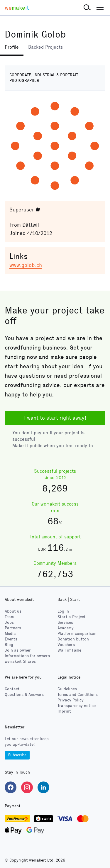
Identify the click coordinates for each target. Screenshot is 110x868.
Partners (13, 628)
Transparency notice (77, 706)
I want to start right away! (55, 418)
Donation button (73, 639)
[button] (87, 8)
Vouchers (66, 645)
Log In (63, 611)
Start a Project (72, 617)
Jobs (9, 622)
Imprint (64, 711)
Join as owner (18, 650)
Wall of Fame (69, 650)
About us (13, 611)
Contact (12, 689)
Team (9, 617)
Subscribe (17, 755)
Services (65, 622)
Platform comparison (77, 634)
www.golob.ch (26, 265)
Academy (66, 628)
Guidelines (67, 689)
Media (10, 634)
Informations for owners (27, 656)
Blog (9, 645)
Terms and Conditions (78, 695)
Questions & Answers (24, 695)
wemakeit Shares (20, 661)
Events (11, 639)
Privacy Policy (71, 700)
